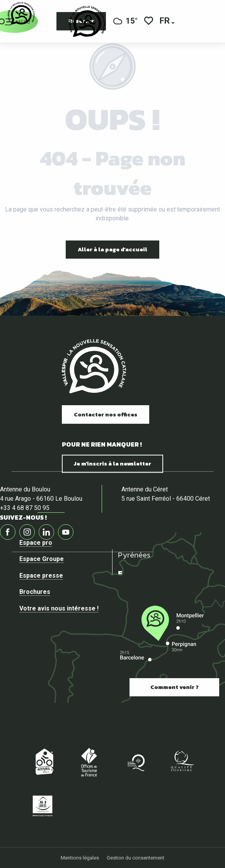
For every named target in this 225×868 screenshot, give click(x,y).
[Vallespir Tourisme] (21, 13)
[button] (165, 21)
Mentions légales (80, 858)
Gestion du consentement (136, 858)
